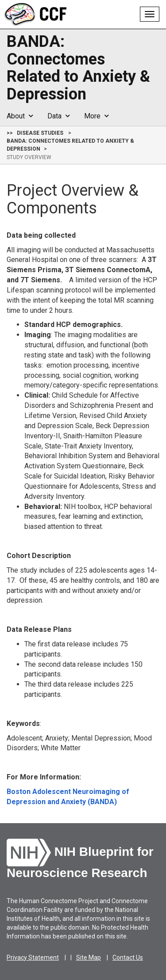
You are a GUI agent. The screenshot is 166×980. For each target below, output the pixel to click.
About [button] (20, 116)
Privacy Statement (33, 957)
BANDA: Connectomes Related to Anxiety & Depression (78, 68)
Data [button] (58, 116)
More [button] (96, 116)
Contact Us (128, 957)
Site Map (89, 957)
